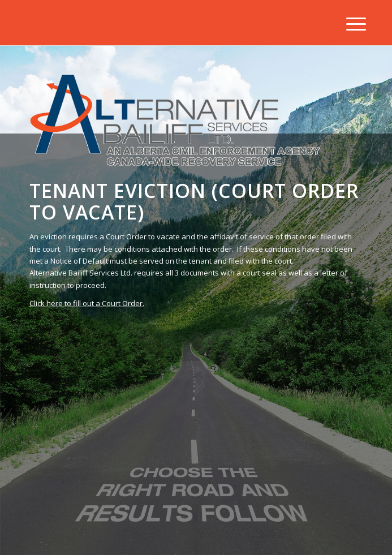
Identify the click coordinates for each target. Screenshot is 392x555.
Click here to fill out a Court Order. (87, 303)
